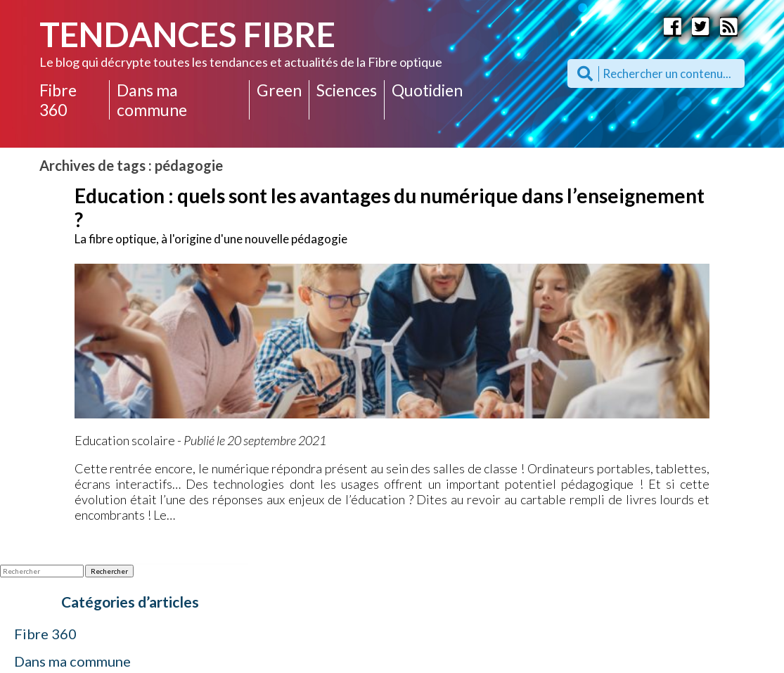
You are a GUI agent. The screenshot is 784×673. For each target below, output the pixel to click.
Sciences (347, 90)
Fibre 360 (58, 100)
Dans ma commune (152, 100)
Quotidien (427, 90)
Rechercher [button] (109, 571)
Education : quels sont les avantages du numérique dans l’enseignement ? (390, 207)
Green (279, 90)
